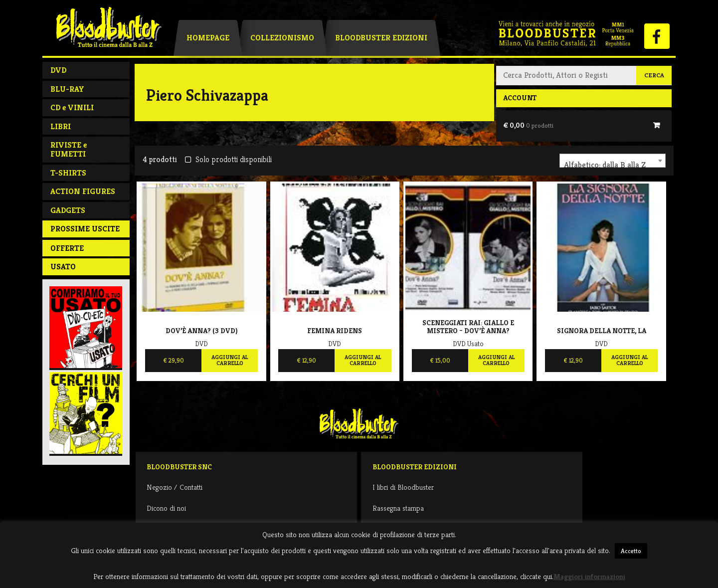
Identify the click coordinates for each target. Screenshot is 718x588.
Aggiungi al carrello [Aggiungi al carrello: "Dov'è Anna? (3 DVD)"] (230, 360)
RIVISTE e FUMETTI (69, 149)
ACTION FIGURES (83, 191)
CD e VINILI (72, 107)
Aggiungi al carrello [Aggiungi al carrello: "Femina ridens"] (363, 360)
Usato (63, 267)
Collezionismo (282, 38)
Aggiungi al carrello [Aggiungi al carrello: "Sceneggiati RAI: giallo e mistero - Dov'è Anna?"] (496, 360)
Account (520, 98)
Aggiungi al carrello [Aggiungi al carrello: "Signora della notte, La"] (629, 360)
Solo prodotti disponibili (228, 159)
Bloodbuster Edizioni (381, 38)
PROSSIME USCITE (85, 229)
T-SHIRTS (68, 173)
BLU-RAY (67, 89)
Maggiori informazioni (589, 576)
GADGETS (68, 210)
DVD (58, 70)
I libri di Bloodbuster (403, 487)
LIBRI (61, 126)
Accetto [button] (631, 551)
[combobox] (613, 161)
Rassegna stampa (398, 508)
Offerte (67, 248)
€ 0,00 (528, 125)
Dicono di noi (166, 508)
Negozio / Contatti (175, 487)
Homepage (208, 38)
